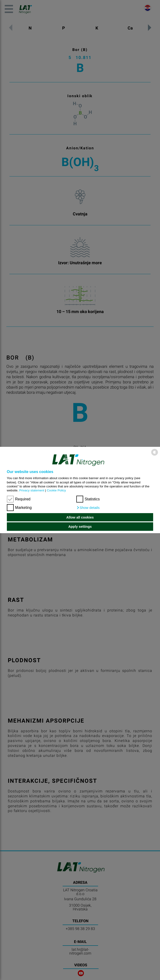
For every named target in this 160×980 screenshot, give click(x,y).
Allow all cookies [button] (80, 517)
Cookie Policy (56, 490)
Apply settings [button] (80, 527)
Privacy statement (32, 490)
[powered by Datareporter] (155, 455)
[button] (88, 508)
